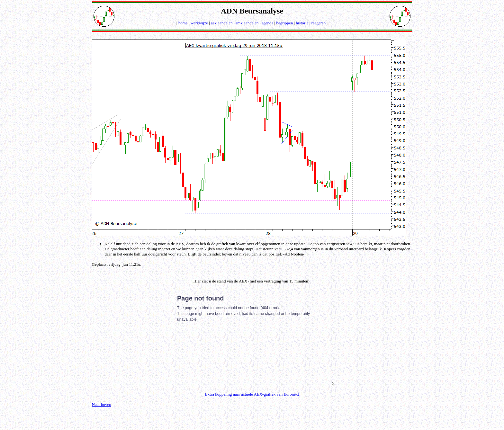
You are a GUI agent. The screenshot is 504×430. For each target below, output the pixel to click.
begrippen (284, 23)
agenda (267, 23)
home (183, 23)
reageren (319, 23)
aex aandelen (222, 23)
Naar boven (102, 404)
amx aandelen (247, 23)
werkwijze (199, 23)
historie (302, 23)
